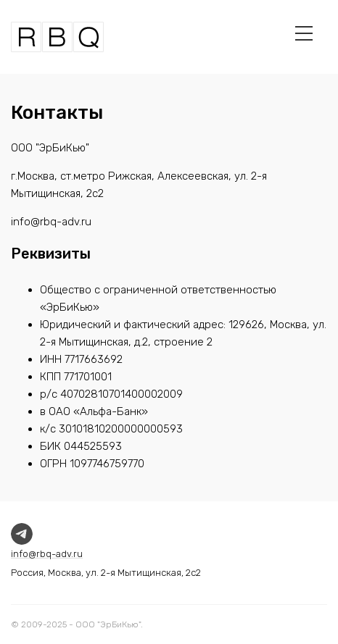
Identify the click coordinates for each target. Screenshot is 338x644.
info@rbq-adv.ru (47, 554)
